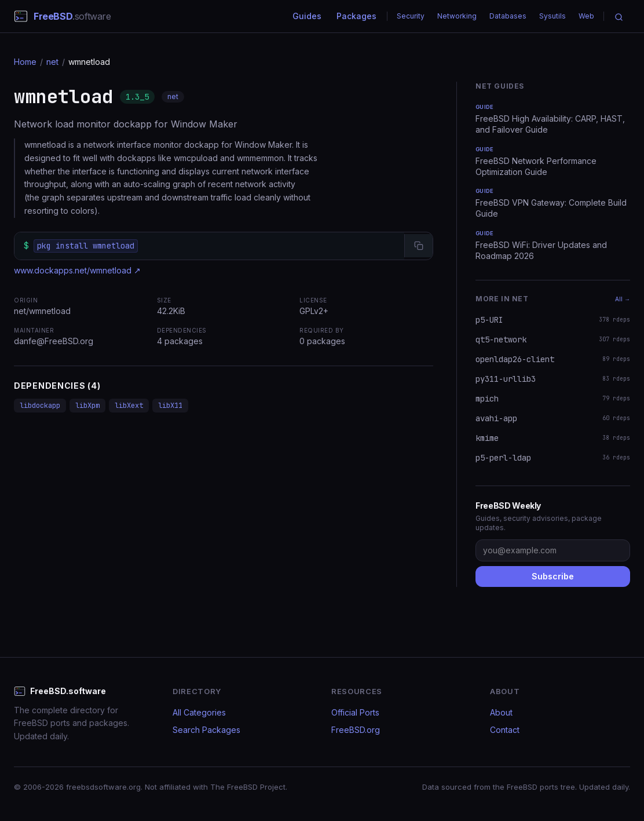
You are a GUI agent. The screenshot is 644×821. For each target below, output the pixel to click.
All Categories (199, 712)
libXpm (87, 406)
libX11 (170, 406)
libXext (129, 406)
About (501, 712)
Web (586, 16)
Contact (505, 730)
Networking (457, 16)
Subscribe (553, 576)
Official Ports (355, 712)
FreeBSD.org (356, 730)
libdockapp (40, 406)
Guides (307, 16)
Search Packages (206, 730)
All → (623, 299)
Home (25, 62)
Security (411, 16)
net (52, 62)
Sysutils (552, 16)
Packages (356, 16)
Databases (508, 16)
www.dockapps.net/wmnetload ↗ (77, 270)
